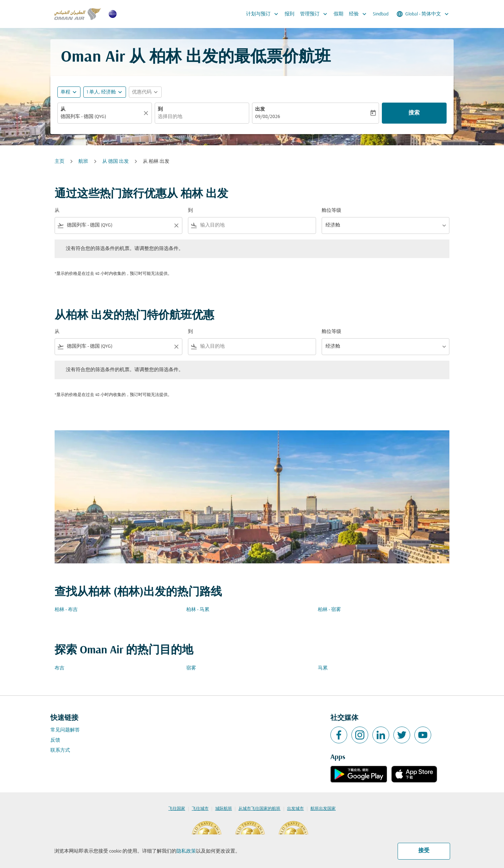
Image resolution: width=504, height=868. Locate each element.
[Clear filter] (176, 225)
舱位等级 (331, 211)
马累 (323, 668)
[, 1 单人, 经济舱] (101, 92)
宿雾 (191, 668)
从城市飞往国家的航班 (259, 809)
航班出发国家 (323, 809)
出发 (260, 109)
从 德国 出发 (115, 162)
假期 (338, 14)
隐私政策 (186, 851)
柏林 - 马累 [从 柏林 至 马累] (198, 610)
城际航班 (224, 809)
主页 (59, 162)
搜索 (414, 113)
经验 (359, 14)
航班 (83, 162)
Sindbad (381, 14)
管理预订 (315, 14)
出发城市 (295, 809)
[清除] (147, 113)
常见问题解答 (65, 730)
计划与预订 (264, 14)
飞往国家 (177, 809)
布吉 (59, 668)
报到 (289, 14)
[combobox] (101, 117)
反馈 (55, 740)
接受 (424, 851)
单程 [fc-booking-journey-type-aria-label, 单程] (65, 92)
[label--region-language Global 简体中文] (423, 14)
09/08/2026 (268, 117)
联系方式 (60, 751)
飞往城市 (200, 809)
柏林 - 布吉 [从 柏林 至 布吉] (66, 610)
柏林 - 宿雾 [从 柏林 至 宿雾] (329, 610)
